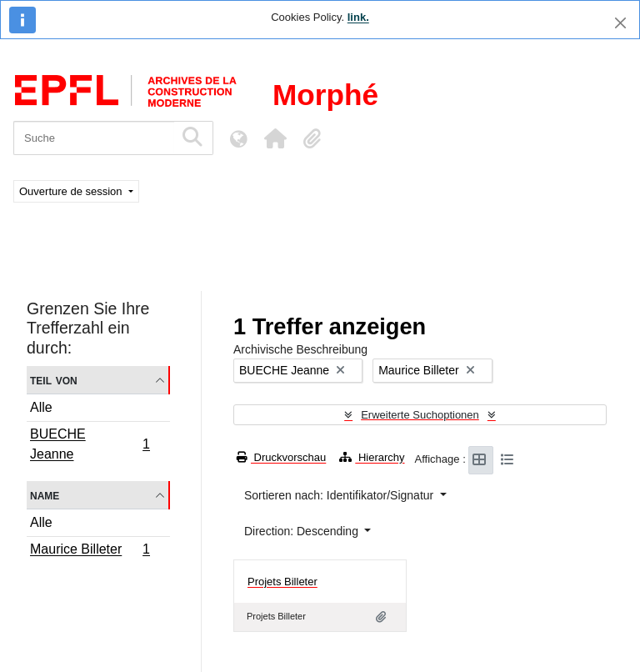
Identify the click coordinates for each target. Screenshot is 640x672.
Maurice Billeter (90, 551)
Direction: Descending (303, 531)
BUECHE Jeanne (90, 444)
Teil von (54, 380)
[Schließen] (620, 23)
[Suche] (94, 138)
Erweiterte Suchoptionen (420, 415)
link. (358, 17)
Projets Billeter (282, 582)
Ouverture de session (72, 191)
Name (45, 495)
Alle (41, 407)
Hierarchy (372, 457)
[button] (275, 138)
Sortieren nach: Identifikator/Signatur (340, 495)
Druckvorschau (281, 457)
